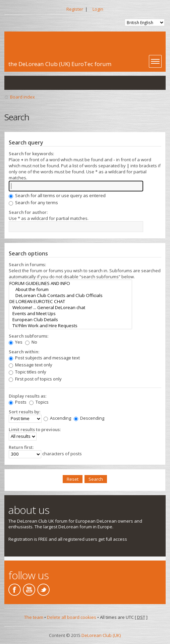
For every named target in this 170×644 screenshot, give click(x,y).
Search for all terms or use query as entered (57, 195)
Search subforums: (29, 336)
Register (75, 9)
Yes (16, 342)
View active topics (26, 83)
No (31, 342)
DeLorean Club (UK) (101, 635)
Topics (39, 402)
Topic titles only (27, 372)
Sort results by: (24, 412)
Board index (22, 97)
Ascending (57, 418)
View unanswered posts (13, 83)
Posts (18, 402)
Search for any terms (33, 202)
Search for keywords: (31, 154)
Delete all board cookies (72, 617)
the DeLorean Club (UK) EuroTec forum (60, 64)
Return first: (21, 447)
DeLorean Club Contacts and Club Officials (70, 295)
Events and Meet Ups (70, 313)
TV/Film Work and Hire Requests (70, 326)
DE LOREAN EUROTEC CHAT (70, 301)
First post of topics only (35, 379)
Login (98, 9)
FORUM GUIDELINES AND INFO (70, 283)
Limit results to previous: (35, 429)
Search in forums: (27, 265)
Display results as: (27, 396)
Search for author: (28, 212)
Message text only (31, 365)
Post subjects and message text (44, 358)
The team (34, 617)
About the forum (70, 289)
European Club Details (70, 319)
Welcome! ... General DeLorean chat (70, 307)
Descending (89, 418)
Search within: (24, 352)
